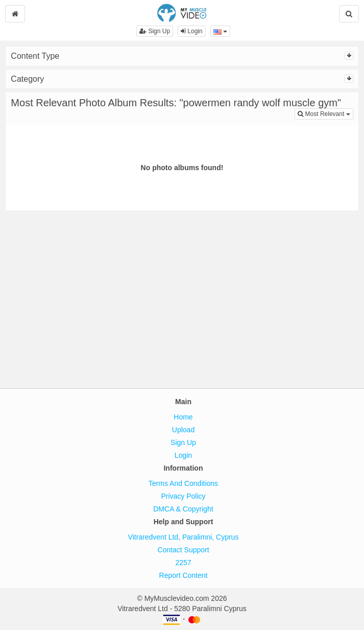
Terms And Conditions (183, 483)
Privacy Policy (183, 496)
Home (183, 417)
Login (192, 31)
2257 (183, 563)
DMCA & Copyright (183, 509)
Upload (183, 430)
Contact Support (183, 550)
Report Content (184, 575)
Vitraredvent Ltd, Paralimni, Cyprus (184, 537)
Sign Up (155, 31)
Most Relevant (325, 113)
